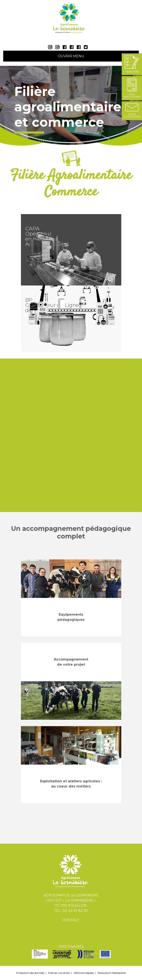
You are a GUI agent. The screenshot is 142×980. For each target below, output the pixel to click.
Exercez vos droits (59, 973)
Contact (71, 920)
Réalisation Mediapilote (112, 973)
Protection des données (30, 973)
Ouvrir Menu (71, 56)
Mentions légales (84, 973)
